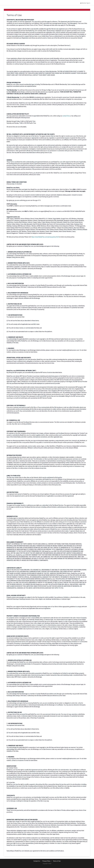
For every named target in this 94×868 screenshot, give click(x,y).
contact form (66, 117)
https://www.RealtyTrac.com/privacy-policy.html (45, 238)
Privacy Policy (46, 862)
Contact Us (37, 862)
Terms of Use (57, 862)
